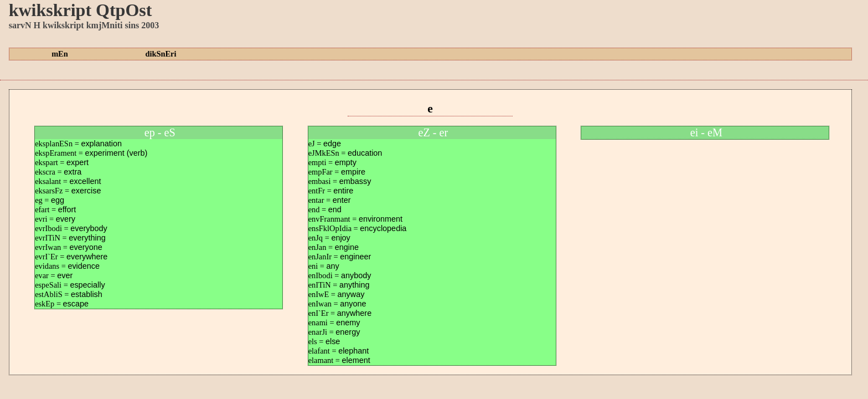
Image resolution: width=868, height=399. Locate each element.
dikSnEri (161, 54)
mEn (60, 54)
